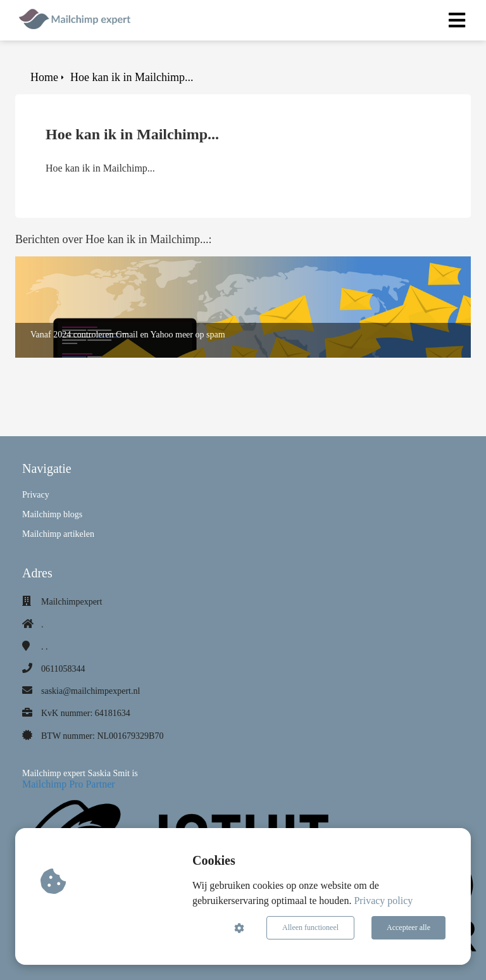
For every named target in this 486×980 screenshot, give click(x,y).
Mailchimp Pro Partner (69, 784)
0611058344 (63, 669)
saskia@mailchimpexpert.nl (90, 691)
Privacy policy (383, 901)
